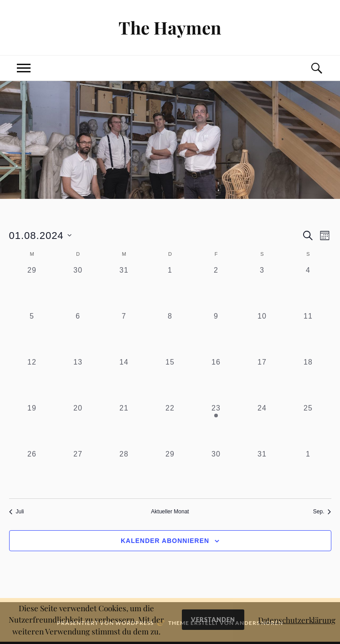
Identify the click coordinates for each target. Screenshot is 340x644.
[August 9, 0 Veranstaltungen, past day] (216, 334)
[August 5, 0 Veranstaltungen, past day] (32, 334)
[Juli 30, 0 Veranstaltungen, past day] (78, 288)
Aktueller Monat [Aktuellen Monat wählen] (170, 512)
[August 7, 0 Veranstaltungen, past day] (124, 334)
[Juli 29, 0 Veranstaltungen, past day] (32, 288)
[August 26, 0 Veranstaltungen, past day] (32, 472)
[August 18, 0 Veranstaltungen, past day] (308, 380)
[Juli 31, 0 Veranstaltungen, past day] (124, 288)
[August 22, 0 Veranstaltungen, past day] (170, 426)
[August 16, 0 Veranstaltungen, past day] (216, 380)
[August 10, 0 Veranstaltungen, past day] (262, 334)
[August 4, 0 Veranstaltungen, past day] (308, 288)
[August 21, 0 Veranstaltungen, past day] (124, 426)
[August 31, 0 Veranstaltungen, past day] (262, 472)
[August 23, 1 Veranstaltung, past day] (216, 426)
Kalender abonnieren (165, 541)
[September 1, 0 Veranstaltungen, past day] (308, 472)
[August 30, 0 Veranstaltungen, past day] (216, 472)
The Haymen (170, 28)
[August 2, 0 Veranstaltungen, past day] (216, 288)
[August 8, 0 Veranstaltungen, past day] (170, 334)
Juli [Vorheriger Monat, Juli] (17, 512)
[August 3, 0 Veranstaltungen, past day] (262, 288)
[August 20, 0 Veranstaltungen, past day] (78, 426)
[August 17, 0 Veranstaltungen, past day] (262, 380)
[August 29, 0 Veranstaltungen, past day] (170, 472)
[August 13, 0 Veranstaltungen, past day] (78, 380)
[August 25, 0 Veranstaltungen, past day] (308, 426)
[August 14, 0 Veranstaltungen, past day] (124, 380)
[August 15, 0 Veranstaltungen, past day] (170, 380)
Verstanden (213, 619)
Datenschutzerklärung (297, 620)
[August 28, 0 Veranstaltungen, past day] (124, 472)
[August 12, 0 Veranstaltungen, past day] (32, 380)
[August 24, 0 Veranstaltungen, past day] (262, 426)
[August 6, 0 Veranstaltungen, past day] (78, 334)
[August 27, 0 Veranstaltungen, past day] (78, 472)
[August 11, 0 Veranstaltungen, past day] (308, 334)
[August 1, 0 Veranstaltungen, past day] (170, 288)
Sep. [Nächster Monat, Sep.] (322, 512)
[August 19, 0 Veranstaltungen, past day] (32, 426)
